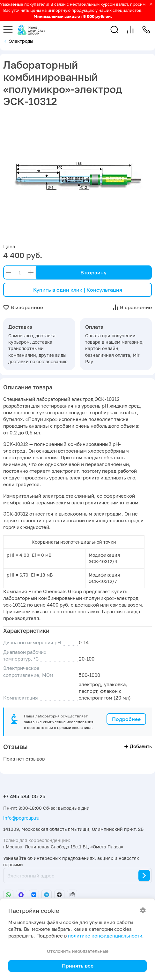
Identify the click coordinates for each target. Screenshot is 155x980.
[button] (114, 30)
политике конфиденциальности (105, 936)
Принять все (78, 966)
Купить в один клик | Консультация (78, 290)
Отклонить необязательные (78, 951)
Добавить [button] (138, 746)
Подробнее (126, 719)
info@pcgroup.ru (21, 818)
